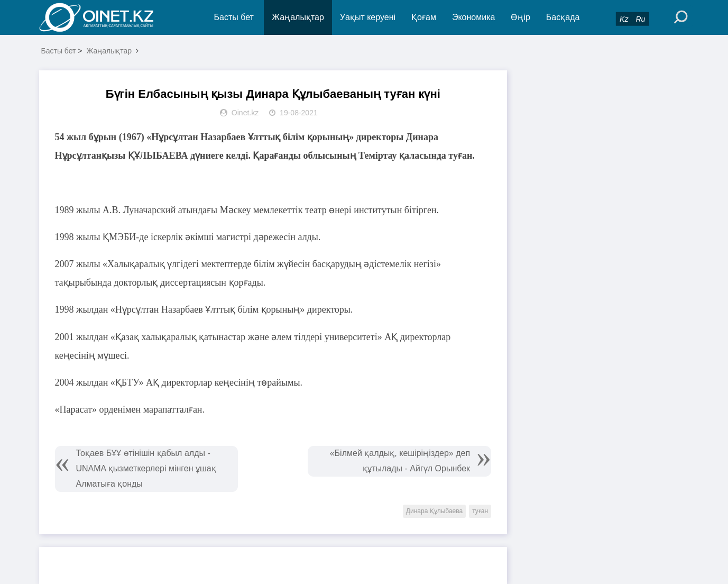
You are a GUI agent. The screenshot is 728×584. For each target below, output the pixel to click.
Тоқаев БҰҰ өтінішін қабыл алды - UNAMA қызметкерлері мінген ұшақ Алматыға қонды (146, 468)
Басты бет (234, 17)
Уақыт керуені (368, 17)
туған (480, 511)
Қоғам (424, 17)
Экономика (474, 17)
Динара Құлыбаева (434, 511)
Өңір (520, 17)
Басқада (563, 17)
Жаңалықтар (298, 17)
